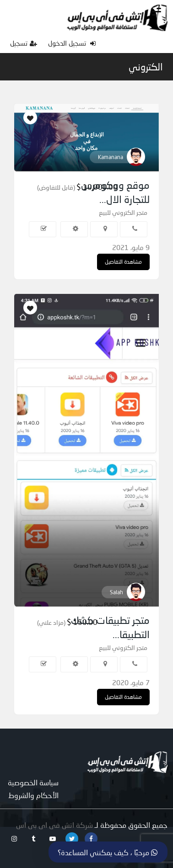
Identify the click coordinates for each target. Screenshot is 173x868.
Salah (116, 592)
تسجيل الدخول (72, 43)
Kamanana (111, 157)
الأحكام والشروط (33, 795)
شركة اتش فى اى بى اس (54, 825)
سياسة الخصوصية (33, 782)
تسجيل (24, 43)
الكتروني (146, 67)
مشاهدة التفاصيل (123, 262)
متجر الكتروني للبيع (123, 212)
